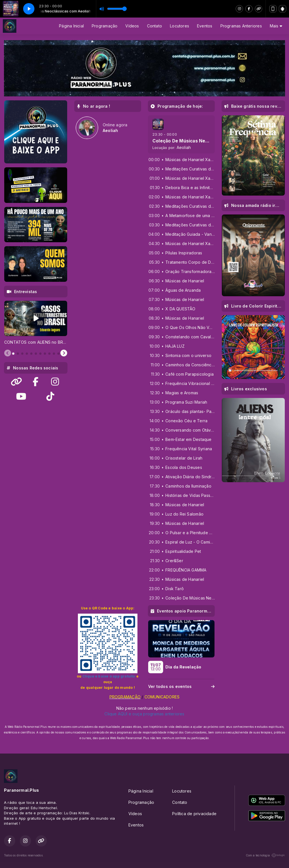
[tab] (13, 354)
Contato (155, 26)
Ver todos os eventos (181, 686)
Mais (276, 26)
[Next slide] (64, 353)
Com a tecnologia (265, 855)
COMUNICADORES (161, 697)
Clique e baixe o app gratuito (109, 676)
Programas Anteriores (241, 26)
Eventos (205, 26)
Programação (105, 26)
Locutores (179, 26)
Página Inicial (71, 26)
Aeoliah (184, 147)
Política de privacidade (194, 813)
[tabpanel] (36, 323)
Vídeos (132, 26)
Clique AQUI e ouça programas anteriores (144, 714)
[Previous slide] (8, 353)
